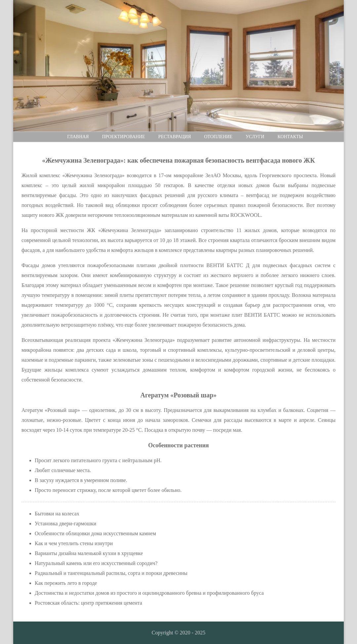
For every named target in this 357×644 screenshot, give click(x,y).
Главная (78, 137)
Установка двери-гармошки (65, 523)
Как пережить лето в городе (66, 583)
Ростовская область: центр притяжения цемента (88, 603)
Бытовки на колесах (57, 514)
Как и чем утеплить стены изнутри (74, 543)
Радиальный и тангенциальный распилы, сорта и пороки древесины (111, 573)
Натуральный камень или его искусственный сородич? (96, 563)
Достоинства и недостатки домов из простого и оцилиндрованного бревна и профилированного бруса (149, 593)
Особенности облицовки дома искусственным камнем (95, 533)
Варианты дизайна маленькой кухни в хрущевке (89, 553)
